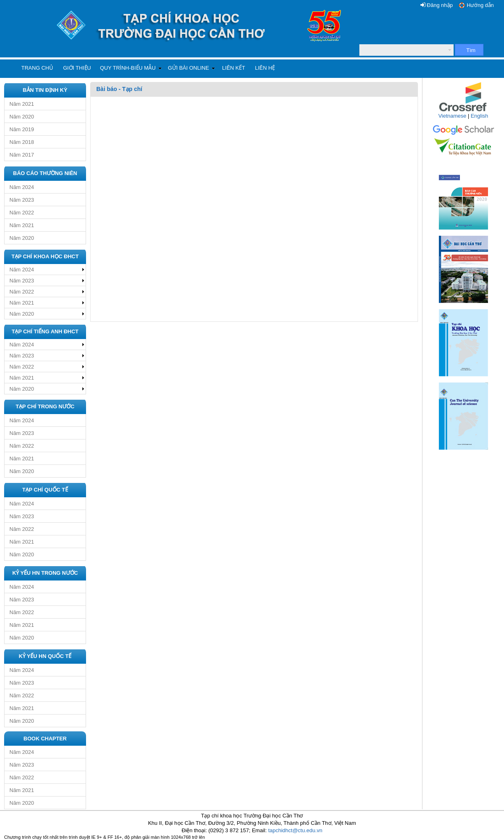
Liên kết (234, 68)
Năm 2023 (22, 200)
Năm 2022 (22, 213)
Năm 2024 (22, 187)
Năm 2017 (22, 155)
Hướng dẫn (480, 5)
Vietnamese (452, 116)
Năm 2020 (22, 117)
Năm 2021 (22, 104)
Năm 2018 (22, 142)
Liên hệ (265, 68)
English (480, 116)
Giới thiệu (77, 68)
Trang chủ (37, 68)
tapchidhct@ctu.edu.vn (295, 830)
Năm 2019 (22, 129)
